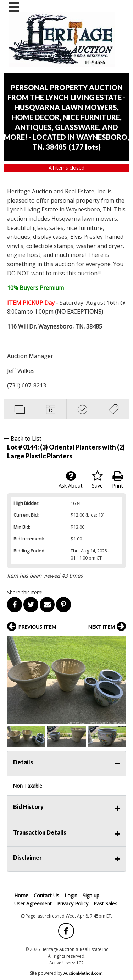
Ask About (71, 480)
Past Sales (106, 904)
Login (71, 895)
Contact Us (46, 895)
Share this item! (25, 592)
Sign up (91, 895)
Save (97, 480)
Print (118, 480)
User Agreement (33, 904)
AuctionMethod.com (83, 973)
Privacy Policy (73, 904)
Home (21, 895)
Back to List (23, 439)
